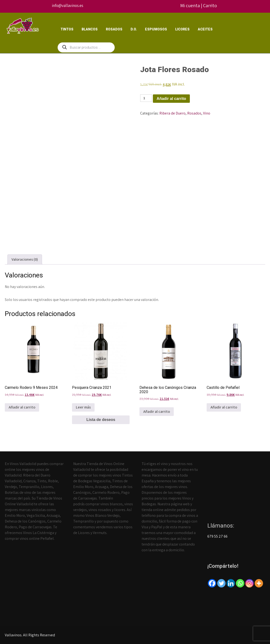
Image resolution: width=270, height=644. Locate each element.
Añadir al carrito (171, 99)
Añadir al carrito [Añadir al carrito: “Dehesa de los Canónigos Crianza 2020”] (157, 411)
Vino (207, 113)
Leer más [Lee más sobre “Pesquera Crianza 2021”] (83, 407)
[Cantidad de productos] (146, 98)
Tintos (67, 29)
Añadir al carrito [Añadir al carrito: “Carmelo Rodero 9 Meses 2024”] (22, 407)
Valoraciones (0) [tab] (25, 259)
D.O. (134, 29)
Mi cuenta (190, 6)
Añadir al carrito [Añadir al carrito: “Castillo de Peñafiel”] (224, 407)
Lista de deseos (101, 420)
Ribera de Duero (172, 113)
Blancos (90, 29)
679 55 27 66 (217, 536)
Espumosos (156, 29)
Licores (182, 29)
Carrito (210, 6)
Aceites (205, 29)
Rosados (114, 29)
